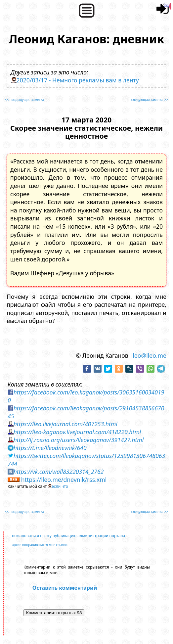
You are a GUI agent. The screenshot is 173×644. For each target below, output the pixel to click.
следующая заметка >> (150, 100)
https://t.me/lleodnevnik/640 (50, 448)
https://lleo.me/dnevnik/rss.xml (64, 480)
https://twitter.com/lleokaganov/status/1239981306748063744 (86, 460)
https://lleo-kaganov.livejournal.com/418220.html (77, 432)
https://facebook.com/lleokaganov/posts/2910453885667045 (86, 412)
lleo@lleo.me (149, 355)
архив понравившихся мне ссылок (40, 545)
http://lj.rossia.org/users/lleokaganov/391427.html (79, 440)
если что (60, 486)
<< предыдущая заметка (24, 100)
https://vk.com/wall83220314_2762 (59, 472)
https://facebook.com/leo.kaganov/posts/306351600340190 (86, 396)
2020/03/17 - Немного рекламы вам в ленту (78, 80)
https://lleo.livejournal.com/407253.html (65, 424)
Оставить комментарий (65, 588)
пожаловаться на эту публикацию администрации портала (68, 536)
